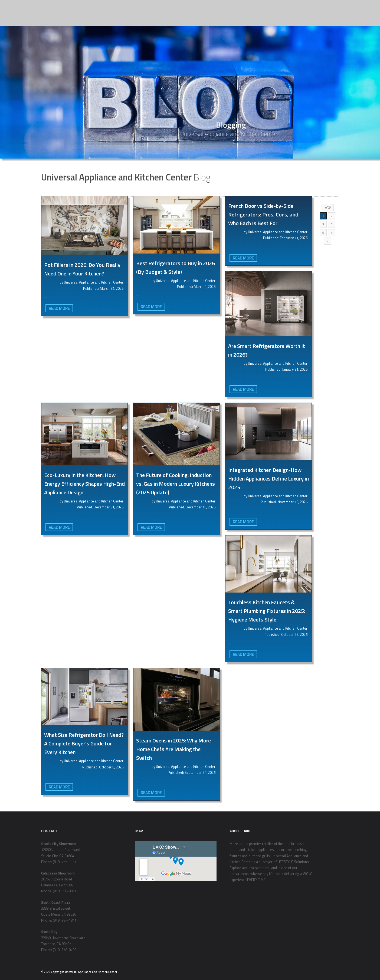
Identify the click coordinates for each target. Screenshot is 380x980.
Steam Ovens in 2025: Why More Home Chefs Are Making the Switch (173, 749)
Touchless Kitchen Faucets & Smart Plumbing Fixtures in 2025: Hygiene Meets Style (267, 611)
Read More (59, 308)
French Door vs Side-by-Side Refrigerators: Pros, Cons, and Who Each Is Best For (263, 214)
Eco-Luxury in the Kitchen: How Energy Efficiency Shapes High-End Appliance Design (84, 484)
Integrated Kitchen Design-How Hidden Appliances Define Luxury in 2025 (268, 479)
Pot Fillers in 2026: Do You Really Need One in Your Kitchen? (82, 269)
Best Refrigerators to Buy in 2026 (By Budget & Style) (176, 267)
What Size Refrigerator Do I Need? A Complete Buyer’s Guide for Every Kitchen (84, 743)
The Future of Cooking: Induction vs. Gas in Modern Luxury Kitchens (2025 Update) (176, 484)
